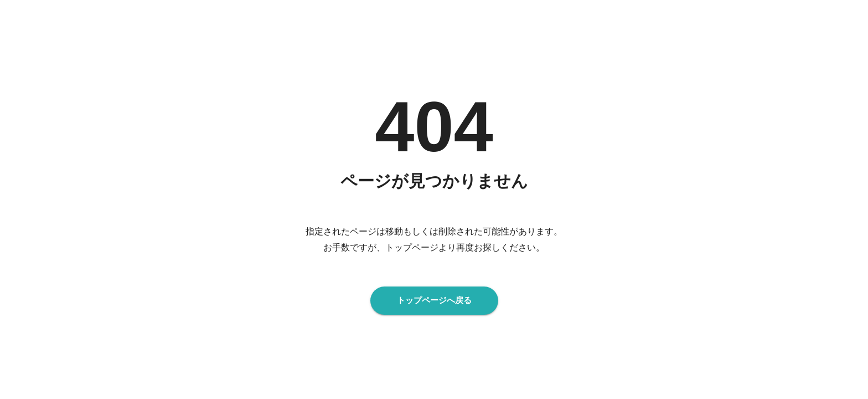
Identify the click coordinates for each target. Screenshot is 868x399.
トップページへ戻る (434, 300)
